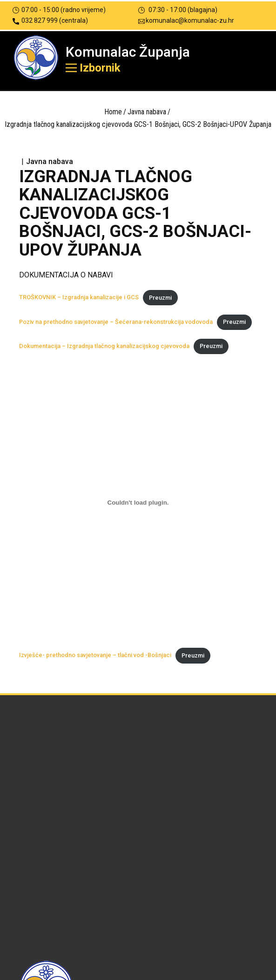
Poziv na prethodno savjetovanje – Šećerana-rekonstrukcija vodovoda (116, 322)
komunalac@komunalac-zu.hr (186, 21)
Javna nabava (147, 112)
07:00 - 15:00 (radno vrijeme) (59, 10)
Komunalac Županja (128, 52)
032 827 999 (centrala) (50, 21)
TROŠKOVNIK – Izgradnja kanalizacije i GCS (79, 298)
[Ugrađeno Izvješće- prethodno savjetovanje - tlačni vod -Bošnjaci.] (138, 503)
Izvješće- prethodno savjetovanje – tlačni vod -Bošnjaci (95, 655)
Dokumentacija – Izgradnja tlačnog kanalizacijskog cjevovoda (104, 346)
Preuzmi (160, 298)
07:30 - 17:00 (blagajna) (178, 10)
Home (113, 112)
